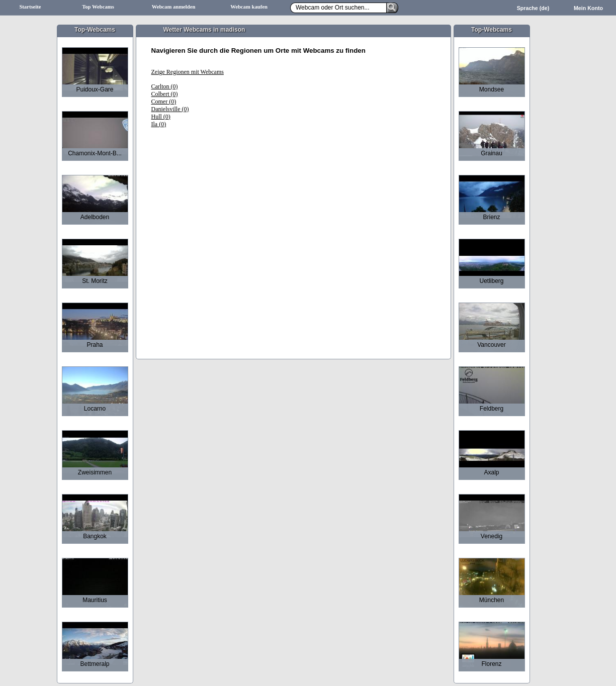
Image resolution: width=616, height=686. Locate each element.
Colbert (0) (165, 94)
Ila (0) (159, 124)
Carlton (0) (165, 86)
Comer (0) (164, 102)
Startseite (30, 7)
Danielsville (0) (170, 109)
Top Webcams (98, 7)
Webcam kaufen (249, 7)
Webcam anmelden (174, 7)
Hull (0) (161, 117)
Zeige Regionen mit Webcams (188, 72)
